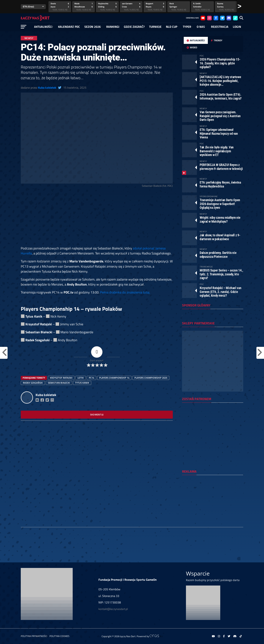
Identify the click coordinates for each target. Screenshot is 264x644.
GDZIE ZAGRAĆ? (134, 27)
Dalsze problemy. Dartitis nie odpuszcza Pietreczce (218, 255)
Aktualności (43, 27)
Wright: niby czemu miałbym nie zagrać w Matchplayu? (220, 219)
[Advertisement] (97, 218)
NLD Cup (172, 27)
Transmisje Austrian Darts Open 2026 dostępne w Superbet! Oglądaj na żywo (220, 204)
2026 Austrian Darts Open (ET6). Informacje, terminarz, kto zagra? (221, 96)
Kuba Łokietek (47, 88)
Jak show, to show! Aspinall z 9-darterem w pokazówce (220, 237)
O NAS (201, 27)
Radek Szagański (33, 383)
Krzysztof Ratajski (61, 378)
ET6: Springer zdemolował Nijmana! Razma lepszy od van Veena (219, 133)
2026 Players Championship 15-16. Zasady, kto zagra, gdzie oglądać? (220, 63)
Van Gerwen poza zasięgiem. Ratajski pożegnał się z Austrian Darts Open (220, 116)
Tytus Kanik (82, 383)
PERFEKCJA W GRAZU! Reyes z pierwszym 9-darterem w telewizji (221, 167)
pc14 (91, 378)
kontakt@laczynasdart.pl (113, 609)
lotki (81, 378)
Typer (187, 27)
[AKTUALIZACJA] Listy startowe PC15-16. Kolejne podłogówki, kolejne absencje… (220, 81)
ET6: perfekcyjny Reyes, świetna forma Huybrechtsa (220, 184)
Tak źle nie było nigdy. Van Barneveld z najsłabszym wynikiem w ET (217, 151)
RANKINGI (113, 27)
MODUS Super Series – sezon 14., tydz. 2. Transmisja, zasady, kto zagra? (221, 274)
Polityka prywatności (34, 636)
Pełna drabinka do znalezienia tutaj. (125, 292)
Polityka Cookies (59, 636)
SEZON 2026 (93, 27)
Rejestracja (220, 27)
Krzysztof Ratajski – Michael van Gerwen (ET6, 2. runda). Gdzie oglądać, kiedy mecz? (220, 292)
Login (237, 27)
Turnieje (155, 27)
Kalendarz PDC (69, 27)
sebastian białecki (59, 383)
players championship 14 (114, 378)
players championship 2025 (151, 378)
